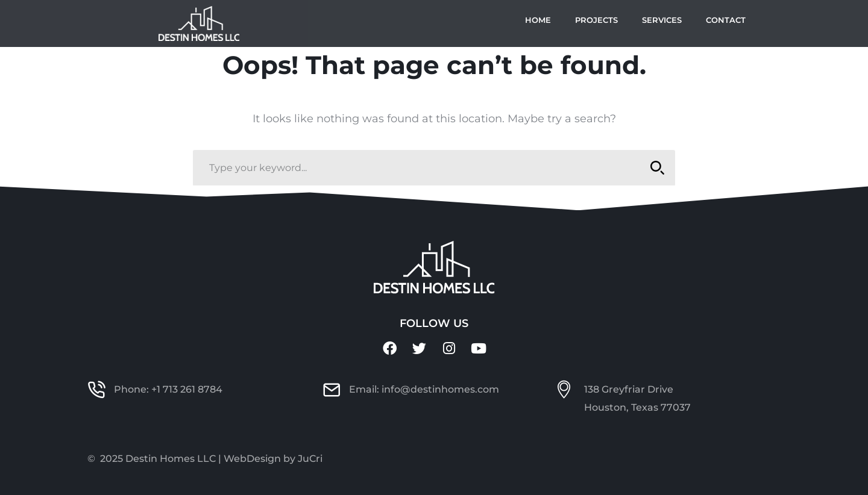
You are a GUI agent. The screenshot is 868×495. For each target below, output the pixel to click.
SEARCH (654, 168)
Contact (726, 20)
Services (662, 20)
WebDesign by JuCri (273, 459)
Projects (596, 20)
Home (538, 20)
